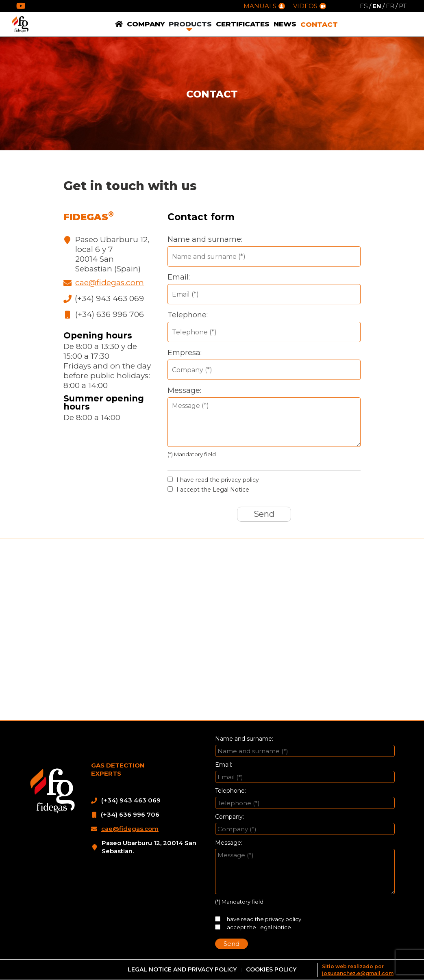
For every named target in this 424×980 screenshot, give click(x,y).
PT (403, 6)
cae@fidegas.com (110, 283)
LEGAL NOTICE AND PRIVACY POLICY (182, 969)
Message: (184, 390)
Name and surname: (205, 239)
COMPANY (146, 24)
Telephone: (188, 315)
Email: (179, 277)
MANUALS (264, 6)
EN (377, 6)
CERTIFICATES (243, 24)
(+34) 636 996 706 (110, 314)
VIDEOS (310, 6)
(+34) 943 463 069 (109, 298)
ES (364, 6)
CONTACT (319, 24)
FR (390, 6)
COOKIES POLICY (271, 969)
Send (264, 514)
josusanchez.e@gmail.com (358, 973)
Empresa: (185, 353)
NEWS (285, 24)
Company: (229, 817)
